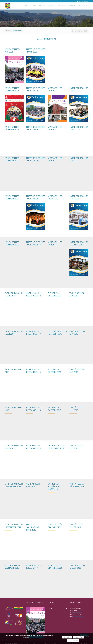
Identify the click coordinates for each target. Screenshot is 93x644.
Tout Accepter (73, 641)
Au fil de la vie (61, 6)
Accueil (8, 31)
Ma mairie (34, 6)
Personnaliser (67, 637)
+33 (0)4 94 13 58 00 (83, 1)
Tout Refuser (79, 637)
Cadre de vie (72, 6)
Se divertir (51, 6)
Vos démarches (83, 6)
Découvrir (42, 6)
